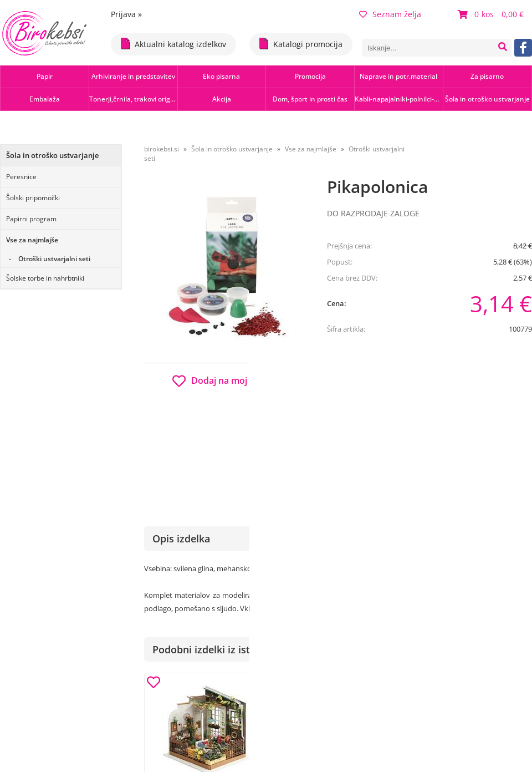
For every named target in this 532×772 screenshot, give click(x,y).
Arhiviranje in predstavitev (133, 76)
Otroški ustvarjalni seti (54, 259)
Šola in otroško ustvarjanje (487, 99)
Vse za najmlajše (32, 240)
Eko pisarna (221, 76)
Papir (45, 76)
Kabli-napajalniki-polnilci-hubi (399, 99)
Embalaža (45, 99)
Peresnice (21, 177)
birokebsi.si (162, 149)
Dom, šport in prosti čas (310, 99)
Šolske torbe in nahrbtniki (45, 278)
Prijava (126, 14)
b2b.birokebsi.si (455, 389)
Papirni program (31, 219)
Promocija (310, 76)
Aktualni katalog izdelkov (173, 44)
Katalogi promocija (301, 44)
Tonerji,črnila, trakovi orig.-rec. (133, 99)
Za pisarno (487, 76)
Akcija (222, 99)
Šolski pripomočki (33, 198)
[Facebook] (523, 48)
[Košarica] (492, 14)
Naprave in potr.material (398, 76)
